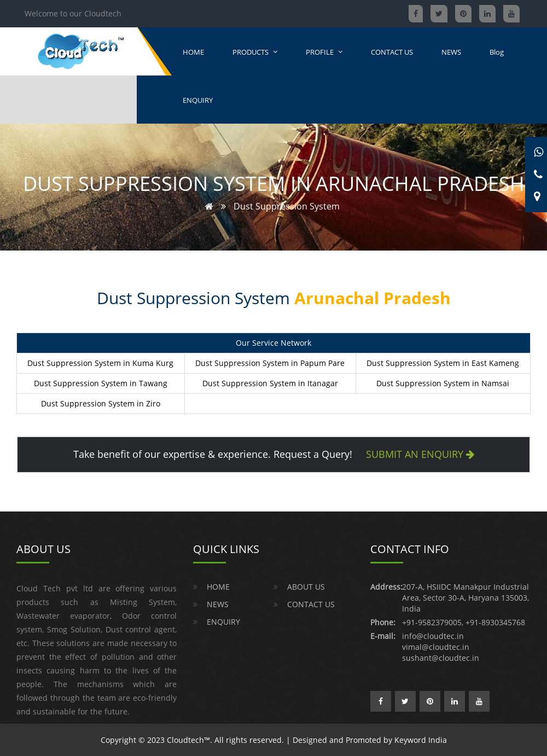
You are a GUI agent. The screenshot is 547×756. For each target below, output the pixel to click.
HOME (193, 51)
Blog (497, 51)
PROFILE (324, 51)
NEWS (451, 51)
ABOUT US (306, 587)
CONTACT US (392, 51)
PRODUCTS (255, 51)
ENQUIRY (198, 100)
